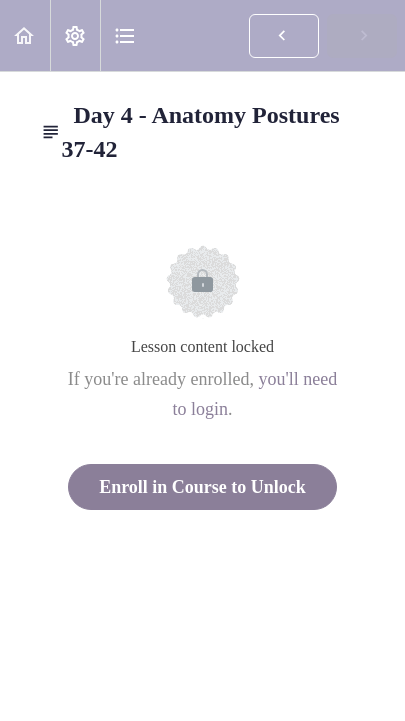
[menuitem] (75, 35)
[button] (25, 35)
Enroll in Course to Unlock (202, 487)
